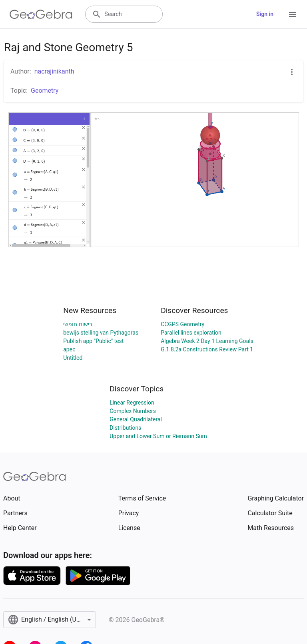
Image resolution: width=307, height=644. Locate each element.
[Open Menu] (293, 14)
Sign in (265, 14)
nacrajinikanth (54, 71)
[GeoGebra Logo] (41, 14)
